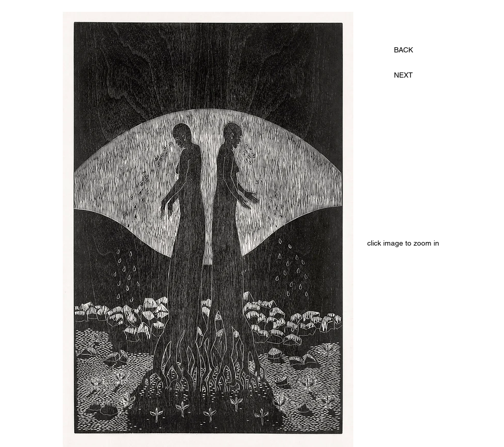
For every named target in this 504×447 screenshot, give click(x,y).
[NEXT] (403, 76)
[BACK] (403, 50)
